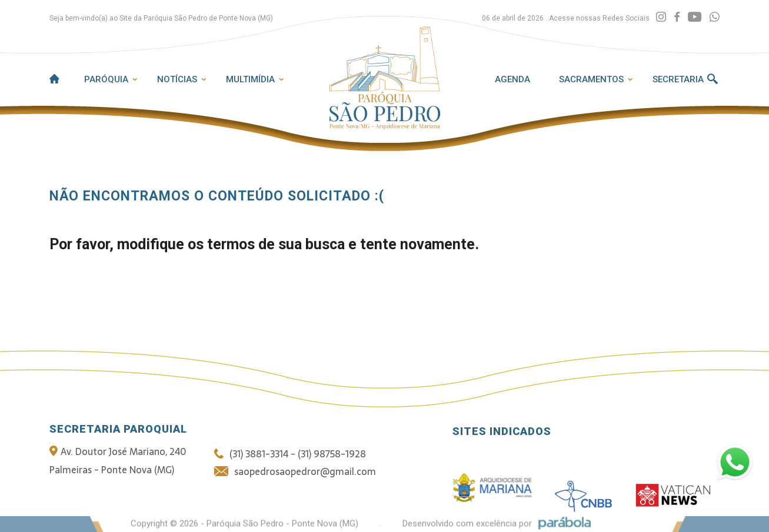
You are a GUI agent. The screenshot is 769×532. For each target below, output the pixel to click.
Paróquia (106, 79)
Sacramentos (591, 79)
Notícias (177, 79)
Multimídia (250, 79)
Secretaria (678, 79)
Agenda (512, 79)
